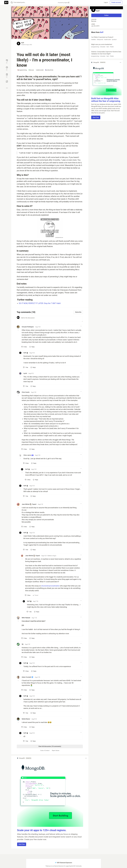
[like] (24, 347)
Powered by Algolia (64, 3)
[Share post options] (7, 88)
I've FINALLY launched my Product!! (106, 38)
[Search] (12, 3)
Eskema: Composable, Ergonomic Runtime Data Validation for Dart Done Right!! (106, 54)
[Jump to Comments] (7, 68)
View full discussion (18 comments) (50, 746)
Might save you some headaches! (106, 46)
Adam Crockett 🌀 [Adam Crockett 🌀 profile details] (28, 677)
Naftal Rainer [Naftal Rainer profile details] (26, 719)
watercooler (39, 70)
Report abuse (56, 750)
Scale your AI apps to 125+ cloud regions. (42, 830)
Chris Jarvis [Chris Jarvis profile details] (29, 455)
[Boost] (7, 82)
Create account (116, 2)
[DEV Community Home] (6, 2)
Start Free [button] (22, 844)
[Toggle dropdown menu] (81, 326)
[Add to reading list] (7, 75)
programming (22, 70)
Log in (106, 2)
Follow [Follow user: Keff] (106, 15)
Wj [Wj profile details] (23, 644)
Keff (23, 43)
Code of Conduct (45, 750)
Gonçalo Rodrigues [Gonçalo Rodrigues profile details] (28, 327)
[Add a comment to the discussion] (52, 319)
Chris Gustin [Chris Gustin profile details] (26, 392)
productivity (49, 70)
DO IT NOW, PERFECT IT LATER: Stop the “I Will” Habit (40, 303)
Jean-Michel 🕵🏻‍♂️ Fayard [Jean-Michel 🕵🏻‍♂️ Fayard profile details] (29, 504)
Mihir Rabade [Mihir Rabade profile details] (26, 618)
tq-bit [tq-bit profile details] (25, 373)
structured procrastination (50, 586)
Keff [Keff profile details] (25, 353)
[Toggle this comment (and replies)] (18, 330)
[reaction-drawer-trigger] (7, 61)
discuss (31, 70)
